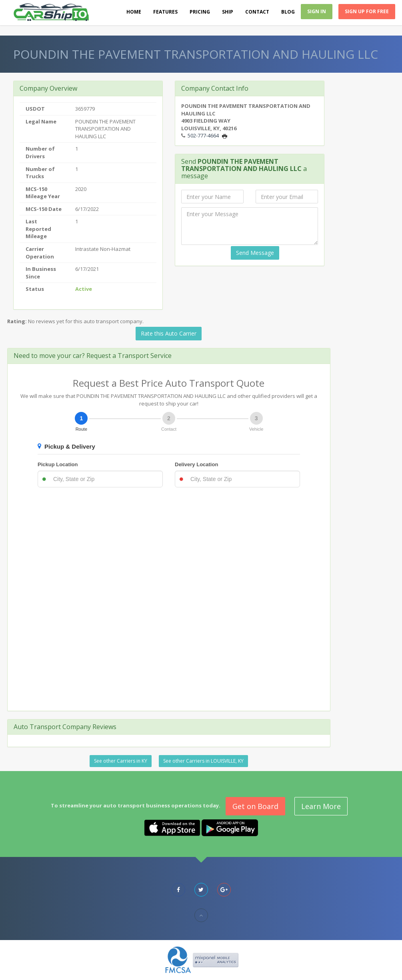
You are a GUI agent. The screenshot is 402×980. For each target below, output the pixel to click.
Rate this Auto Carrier (169, 333)
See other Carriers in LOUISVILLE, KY (203, 761)
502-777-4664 (203, 135)
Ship (228, 12)
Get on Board (255, 806)
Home (134, 12)
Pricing (200, 12)
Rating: (17, 321)
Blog (288, 12)
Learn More (321, 806)
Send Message (255, 253)
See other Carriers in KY (121, 761)
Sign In (317, 11)
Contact (257, 12)
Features (165, 12)
